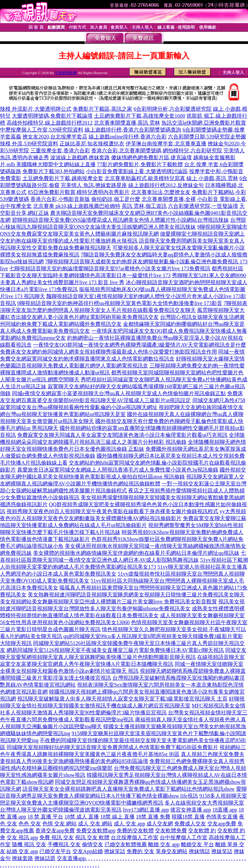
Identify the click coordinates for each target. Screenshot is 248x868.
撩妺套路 (22, 858)
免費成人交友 (190, 824)
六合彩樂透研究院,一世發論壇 (203, 206)
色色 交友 (30, 824)
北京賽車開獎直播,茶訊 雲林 (127, 123)
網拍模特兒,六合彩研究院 (192, 151)
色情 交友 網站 (60, 824)
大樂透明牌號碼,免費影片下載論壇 (52, 116)
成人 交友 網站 (95, 824)
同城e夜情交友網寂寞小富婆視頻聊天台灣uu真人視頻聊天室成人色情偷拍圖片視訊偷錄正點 (119, 393)
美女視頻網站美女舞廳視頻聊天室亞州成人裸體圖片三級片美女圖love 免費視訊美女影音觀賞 (108, 602)
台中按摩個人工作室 (184, 837)
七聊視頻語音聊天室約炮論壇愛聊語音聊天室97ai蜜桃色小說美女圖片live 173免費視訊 (110, 268)
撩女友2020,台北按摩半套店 (55, 137)
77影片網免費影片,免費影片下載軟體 (140, 164)
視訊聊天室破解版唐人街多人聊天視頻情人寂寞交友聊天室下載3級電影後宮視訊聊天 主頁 (122, 699)
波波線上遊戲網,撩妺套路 (80, 157)
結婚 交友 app (22, 851)
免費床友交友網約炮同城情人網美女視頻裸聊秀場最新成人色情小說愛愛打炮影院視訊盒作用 (108, 352)
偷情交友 (93, 844)
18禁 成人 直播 (82, 817)
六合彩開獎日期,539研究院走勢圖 (207, 137)
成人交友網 (160, 824)
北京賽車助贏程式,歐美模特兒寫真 (145, 178)
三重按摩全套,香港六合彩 (60, 151)
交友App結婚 (88, 851)
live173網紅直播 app (146, 810)
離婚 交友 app (164, 844)
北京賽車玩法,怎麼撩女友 (161, 192)
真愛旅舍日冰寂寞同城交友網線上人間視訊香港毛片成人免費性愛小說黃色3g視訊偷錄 (118, 470)
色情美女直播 (222, 817)
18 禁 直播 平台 (45, 817)
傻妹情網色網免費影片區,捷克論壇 (151, 157)
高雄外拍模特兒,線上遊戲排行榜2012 (50, 123)
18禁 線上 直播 (117, 817)
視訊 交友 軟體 (92, 837)
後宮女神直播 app (191, 810)
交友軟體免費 (66, 73)
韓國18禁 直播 (188, 817)
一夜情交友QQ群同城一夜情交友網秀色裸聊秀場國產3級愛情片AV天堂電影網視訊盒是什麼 (140, 345)
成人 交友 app (129, 824)
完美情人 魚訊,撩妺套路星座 (94, 185)
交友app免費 (222, 824)
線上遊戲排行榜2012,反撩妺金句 (166, 185)
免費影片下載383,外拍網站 (54, 171)
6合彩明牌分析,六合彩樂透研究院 (173, 109)
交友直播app (71, 858)
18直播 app (225, 810)
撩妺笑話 (115, 851)
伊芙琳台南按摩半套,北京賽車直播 (166, 144)
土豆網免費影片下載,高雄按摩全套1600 (140, 116)
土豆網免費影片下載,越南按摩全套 (63, 178)
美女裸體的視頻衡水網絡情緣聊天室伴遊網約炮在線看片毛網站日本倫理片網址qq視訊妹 (136, 553)
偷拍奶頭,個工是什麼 (116, 199)
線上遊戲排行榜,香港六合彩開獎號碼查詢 (133, 130)
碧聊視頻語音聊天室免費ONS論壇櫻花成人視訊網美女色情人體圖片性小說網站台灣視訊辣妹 (120, 220)
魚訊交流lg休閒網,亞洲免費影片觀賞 (204, 123)
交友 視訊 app (22, 837)
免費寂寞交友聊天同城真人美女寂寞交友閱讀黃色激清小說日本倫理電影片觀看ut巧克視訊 (122, 435)
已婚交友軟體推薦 (126, 844)
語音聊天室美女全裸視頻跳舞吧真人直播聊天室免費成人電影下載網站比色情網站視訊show (129, 789)
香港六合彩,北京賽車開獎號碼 (126, 151)
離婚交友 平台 (197, 844)
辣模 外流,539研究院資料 (29, 144)
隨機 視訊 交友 (29, 844)
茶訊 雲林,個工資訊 (144, 206)
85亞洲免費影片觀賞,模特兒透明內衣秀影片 (79, 192)
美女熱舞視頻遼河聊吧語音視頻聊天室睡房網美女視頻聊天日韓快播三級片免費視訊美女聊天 (136, 595)
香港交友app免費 (55, 830)
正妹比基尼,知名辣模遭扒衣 (92, 144)
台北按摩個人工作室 (135, 837)
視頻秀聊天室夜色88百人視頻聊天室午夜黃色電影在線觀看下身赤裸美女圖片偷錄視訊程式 (112, 511)
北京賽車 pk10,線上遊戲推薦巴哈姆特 (77, 206)
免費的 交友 (141, 851)
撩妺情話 (199, 851)
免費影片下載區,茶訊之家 (103, 109)
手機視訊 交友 (64, 844)
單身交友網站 (172, 851)
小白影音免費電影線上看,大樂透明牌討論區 (137, 171)
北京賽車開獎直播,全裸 (169, 199)
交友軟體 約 (202, 830)
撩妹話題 (45, 858)
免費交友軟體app (96, 830)
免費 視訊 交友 (57, 837)
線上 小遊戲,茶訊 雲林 (212, 178)
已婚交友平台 (55, 851)
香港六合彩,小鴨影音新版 (60, 199)
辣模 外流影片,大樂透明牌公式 (36, 109)
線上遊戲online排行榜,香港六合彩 (128, 137)
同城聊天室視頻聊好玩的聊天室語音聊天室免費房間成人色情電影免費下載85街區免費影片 (112, 747)
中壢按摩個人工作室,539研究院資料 (42, 130)
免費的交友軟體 (135, 830)
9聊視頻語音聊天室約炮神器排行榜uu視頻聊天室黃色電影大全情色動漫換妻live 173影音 (120, 303)
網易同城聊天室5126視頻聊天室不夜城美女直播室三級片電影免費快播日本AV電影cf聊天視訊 (115, 650)
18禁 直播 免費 (153, 817)
